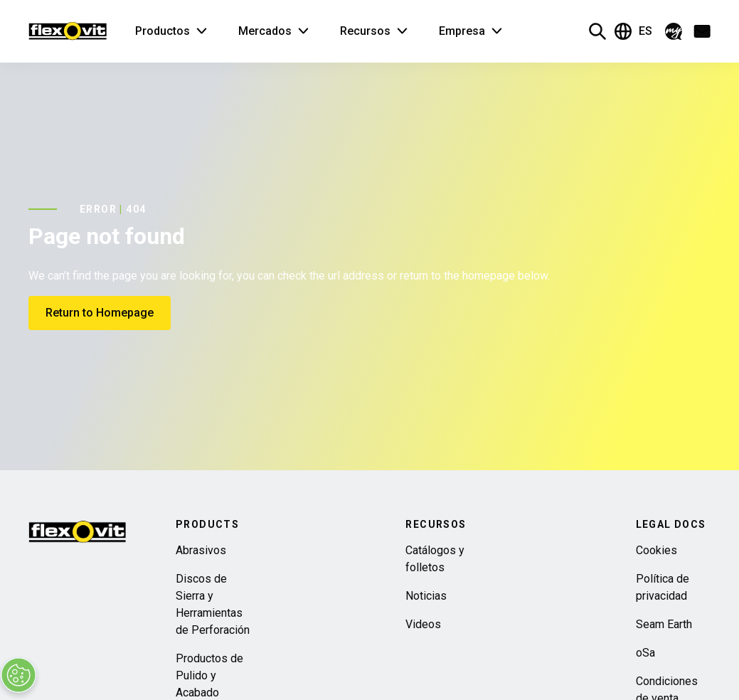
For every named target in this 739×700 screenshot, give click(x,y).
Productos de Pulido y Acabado (209, 675)
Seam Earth (664, 624)
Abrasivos (201, 550)
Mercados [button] (265, 31)
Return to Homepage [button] (100, 313)
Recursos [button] (365, 31)
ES (633, 31)
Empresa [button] (462, 31)
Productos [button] (163, 31)
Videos (423, 624)
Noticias (426, 596)
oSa (645, 653)
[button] (674, 31)
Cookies (656, 550)
